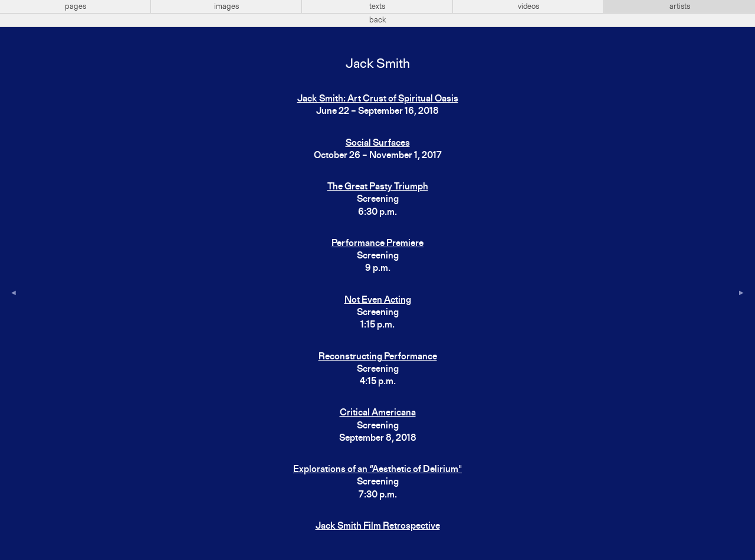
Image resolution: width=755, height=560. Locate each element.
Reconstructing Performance (378, 357)
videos (528, 6)
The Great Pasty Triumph (378, 187)
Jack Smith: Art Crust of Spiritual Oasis (378, 99)
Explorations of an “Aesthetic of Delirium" (377, 470)
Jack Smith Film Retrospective (378, 526)
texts (377, 6)
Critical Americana (378, 413)
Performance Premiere (377, 244)
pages (75, 6)
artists (680, 6)
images (226, 6)
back (378, 20)
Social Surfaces (378, 143)
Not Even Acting (378, 300)
